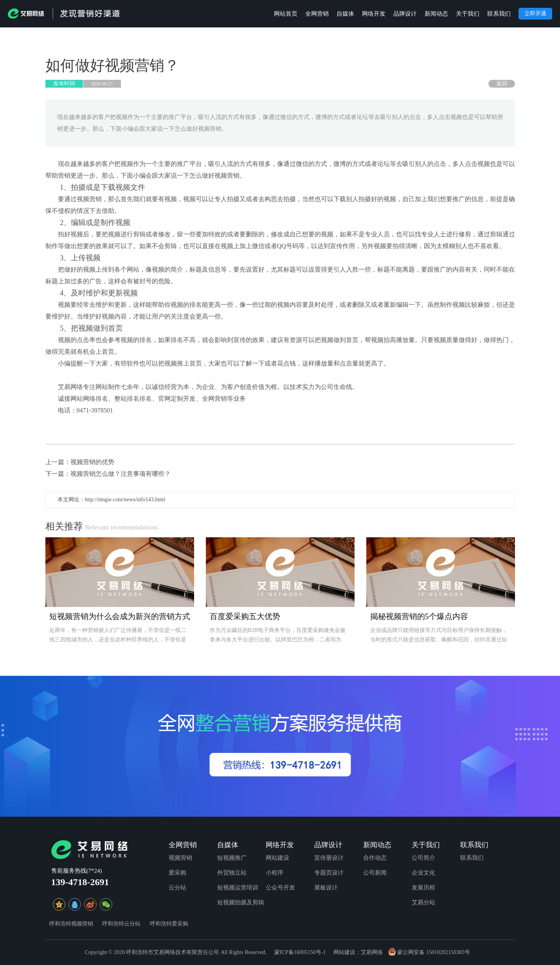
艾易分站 (423, 902)
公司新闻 (375, 873)
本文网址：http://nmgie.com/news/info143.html (111, 500)
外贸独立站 (232, 873)
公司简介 (423, 858)
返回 (502, 84)
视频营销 (180, 858)
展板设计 (326, 888)
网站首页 (286, 14)
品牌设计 (405, 14)
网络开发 (374, 14)
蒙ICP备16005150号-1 (300, 952)
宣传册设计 (329, 858)
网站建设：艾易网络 (358, 952)
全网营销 (317, 14)
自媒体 (345, 14)
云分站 (177, 888)
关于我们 (468, 14)
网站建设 (277, 858)
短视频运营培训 (238, 888)
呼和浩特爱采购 (169, 924)
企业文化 (423, 873)
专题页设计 (329, 873)
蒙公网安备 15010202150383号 (429, 952)
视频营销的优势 (92, 462)
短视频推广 (232, 858)
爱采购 (177, 873)
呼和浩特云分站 (121, 924)
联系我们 (499, 14)
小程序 (275, 873)
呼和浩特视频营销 (71, 924)
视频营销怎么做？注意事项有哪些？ (121, 474)
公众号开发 (280, 888)
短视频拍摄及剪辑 (241, 902)
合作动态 (375, 858)
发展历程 (423, 888)
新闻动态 (436, 14)
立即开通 (535, 14)
